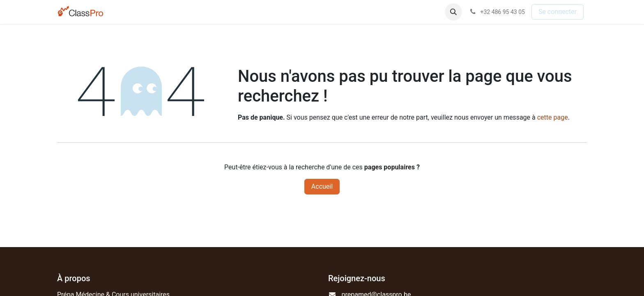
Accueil (322, 186)
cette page (553, 117)
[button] (453, 12)
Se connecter (558, 12)
